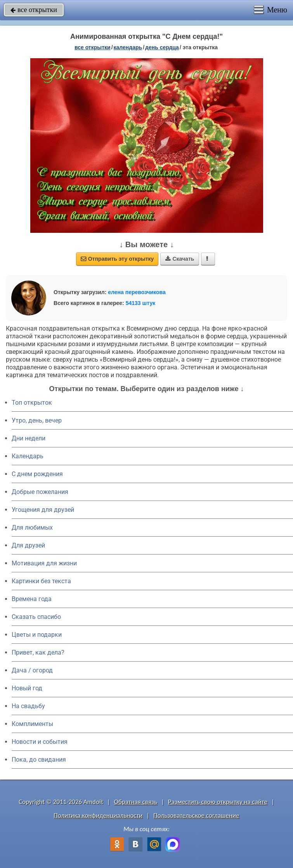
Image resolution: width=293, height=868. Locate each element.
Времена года (32, 599)
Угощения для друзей (43, 510)
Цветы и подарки (37, 635)
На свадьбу (28, 706)
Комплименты (32, 724)
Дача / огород (32, 670)
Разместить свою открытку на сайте (218, 802)
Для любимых (32, 528)
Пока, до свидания (39, 760)
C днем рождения (37, 474)
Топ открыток (32, 403)
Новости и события (40, 742)
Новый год (27, 688)
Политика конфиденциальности (98, 815)
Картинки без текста (41, 581)
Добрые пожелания (40, 492)
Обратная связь (136, 802)
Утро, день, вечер (37, 420)
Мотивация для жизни (44, 563)
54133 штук (141, 303)
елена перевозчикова (137, 292)
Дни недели (29, 438)
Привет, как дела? (38, 652)
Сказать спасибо (36, 617)
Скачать (180, 259)
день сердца (162, 47)
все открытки (34, 10)
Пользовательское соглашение (196, 815)
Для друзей (28, 545)
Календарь (128, 47)
